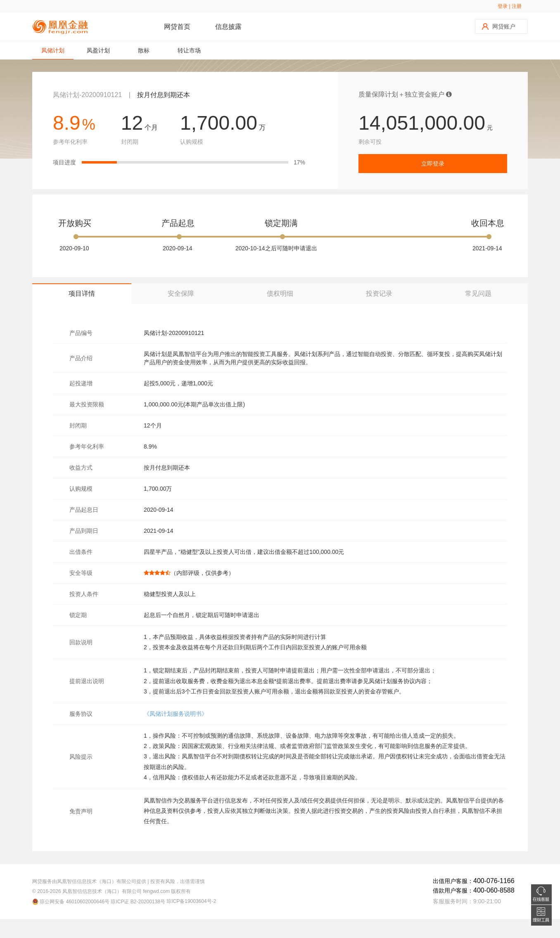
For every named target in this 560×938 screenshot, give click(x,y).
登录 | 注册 (510, 6)
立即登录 (433, 164)
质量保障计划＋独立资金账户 (405, 94)
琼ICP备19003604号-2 (191, 901)
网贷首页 (177, 27)
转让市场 (189, 50)
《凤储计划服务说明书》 (176, 714)
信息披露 (228, 27)
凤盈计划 (98, 50)
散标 (144, 50)
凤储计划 (53, 53)
